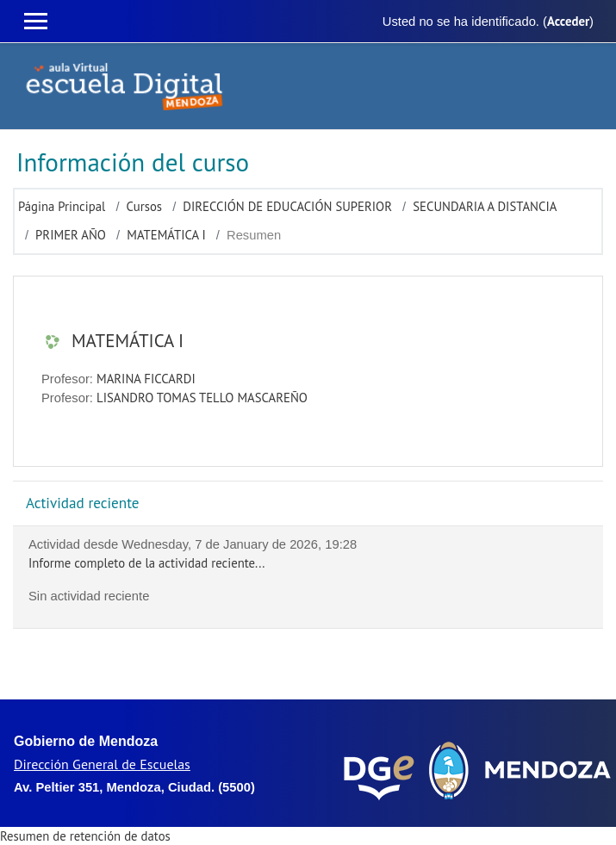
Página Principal (62, 206)
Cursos (145, 206)
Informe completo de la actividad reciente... (146, 563)
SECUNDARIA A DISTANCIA (485, 206)
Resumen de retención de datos (85, 836)
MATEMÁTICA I (166, 235)
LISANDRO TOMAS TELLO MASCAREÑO (202, 398)
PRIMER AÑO (71, 235)
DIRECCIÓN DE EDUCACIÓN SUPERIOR (287, 206)
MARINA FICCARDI (146, 379)
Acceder (568, 21)
